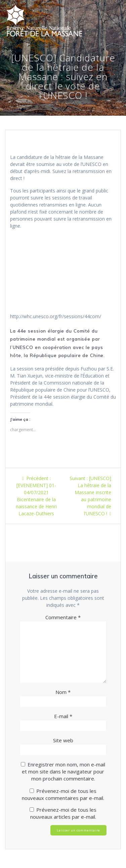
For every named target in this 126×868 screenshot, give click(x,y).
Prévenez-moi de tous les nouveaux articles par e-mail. (64, 813)
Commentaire (63, 617)
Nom (63, 692)
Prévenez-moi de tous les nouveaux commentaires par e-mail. (63, 794)
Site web (63, 740)
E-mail (63, 716)
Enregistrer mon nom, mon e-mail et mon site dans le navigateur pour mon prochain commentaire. (64, 771)
